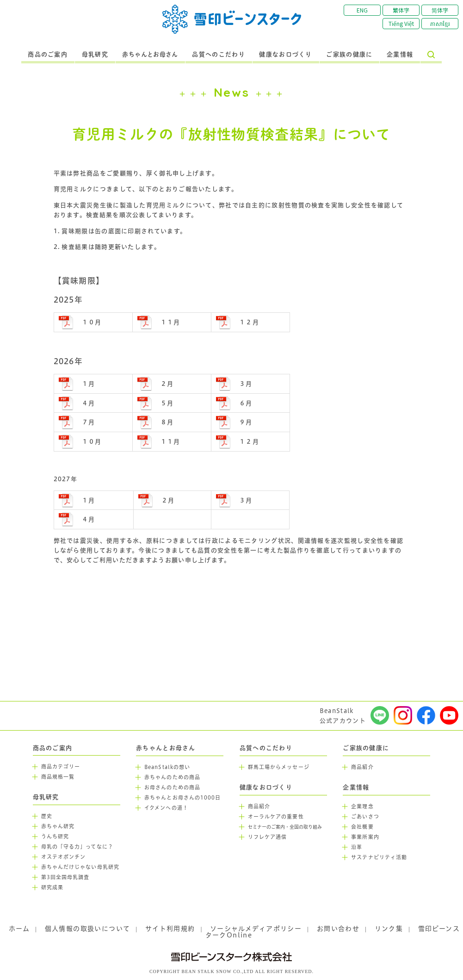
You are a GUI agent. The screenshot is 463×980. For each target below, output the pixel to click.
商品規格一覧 (58, 777)
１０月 (92, 322)
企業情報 (400, 55)
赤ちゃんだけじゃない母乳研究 (80, 867)
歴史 (47, 816)
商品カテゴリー (61, 767)
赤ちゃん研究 (58, 826)
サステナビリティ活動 (379, 857)
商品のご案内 (48, 55)
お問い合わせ (338, 929)
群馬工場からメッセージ (279, 767)
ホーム (19, 929)
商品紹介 (259, 806)
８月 (167, 422)
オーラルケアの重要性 (276, 817)
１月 (89, 384)
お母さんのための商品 (172, 788)
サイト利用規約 (170, 929)
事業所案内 (365, 837)
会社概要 (362, 827)
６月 (246, 403)
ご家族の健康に (349, 55)
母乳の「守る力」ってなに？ (77, 847)
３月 (246, 384)
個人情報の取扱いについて (88, 929)
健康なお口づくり (285, 55)
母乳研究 (95, 55)
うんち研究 (55, 837)
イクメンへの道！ (166, 808)
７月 (89, 422)
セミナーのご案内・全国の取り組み (285, 827)
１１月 (170, 322)
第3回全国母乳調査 (65, 877)
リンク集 (389, 929)
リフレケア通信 (268, 837)
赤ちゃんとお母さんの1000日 (183, 798)
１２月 (249, 322)
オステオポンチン (64, 857)
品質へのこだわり (218, 55)
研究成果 (52, 887)
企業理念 (362, 806)
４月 (89, 403)
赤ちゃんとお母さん (150, 55)
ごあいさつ (365, 817)
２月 (167, 384)
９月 (246, 422)
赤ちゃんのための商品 (172, 777)
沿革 (357, 847)
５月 (167, 403)
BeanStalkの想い (167, 767)
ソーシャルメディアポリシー (256, 929)
